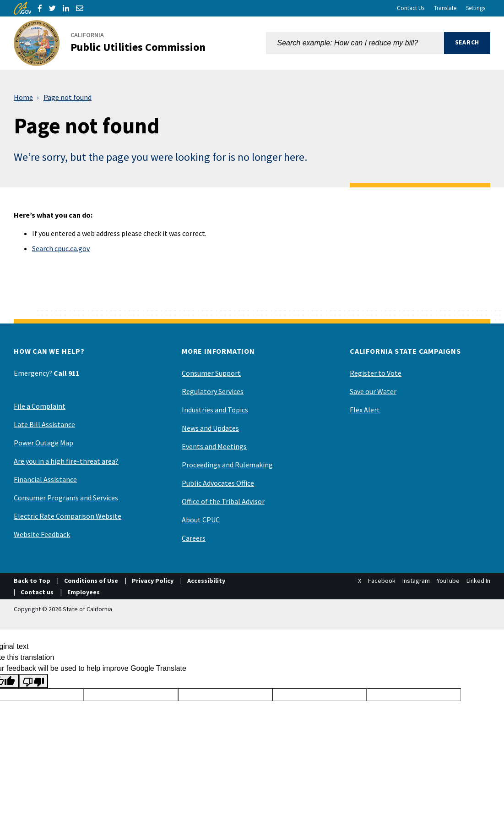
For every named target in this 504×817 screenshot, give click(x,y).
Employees (84, 592)
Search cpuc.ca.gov (61, 248)
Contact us (37, 592)
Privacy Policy (153, 581)
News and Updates (210, 428)
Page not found (68, 97)
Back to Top (32, 581)
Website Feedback (42, 534)
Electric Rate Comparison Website (68, 516)
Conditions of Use (91, 581)
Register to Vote (376, 373)
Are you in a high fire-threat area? (66, 461)
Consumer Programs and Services (66, 498)
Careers (194, 538)
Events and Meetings (214, 446)
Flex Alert (365, 410)
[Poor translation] (33, 681)
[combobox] (355, 43)
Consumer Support (211, 373)
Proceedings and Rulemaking (227, 465)
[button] (467, 43)
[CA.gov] (22, 8)
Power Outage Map (43, 443)
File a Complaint (40, 406)
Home (23, 97)
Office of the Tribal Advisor (223, 501)
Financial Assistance (45, 479)
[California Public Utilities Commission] (115, 43)
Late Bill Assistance (44, 424)
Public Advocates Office (218, 483)
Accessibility (206, 581)
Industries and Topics (215, 410)
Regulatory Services (213, 391)
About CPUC (201, 520)
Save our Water (373, 391)
